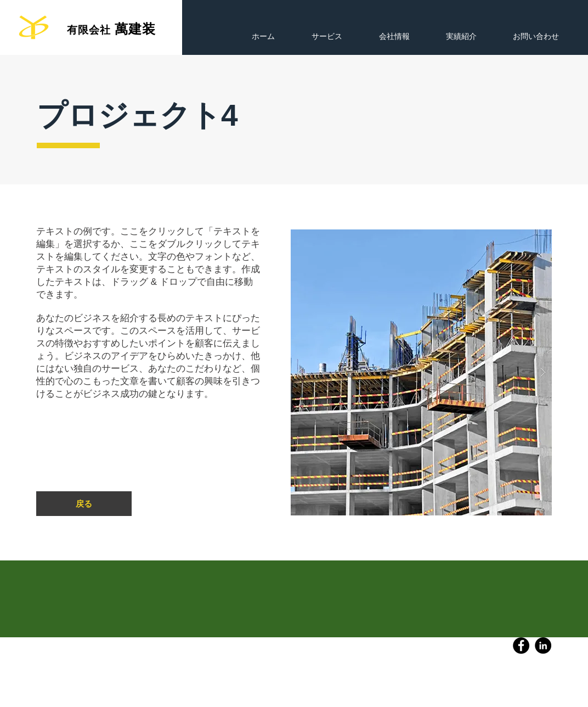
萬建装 (135, 29)
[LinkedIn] (543, 646)
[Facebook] (521, 646)
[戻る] (84, 504)
